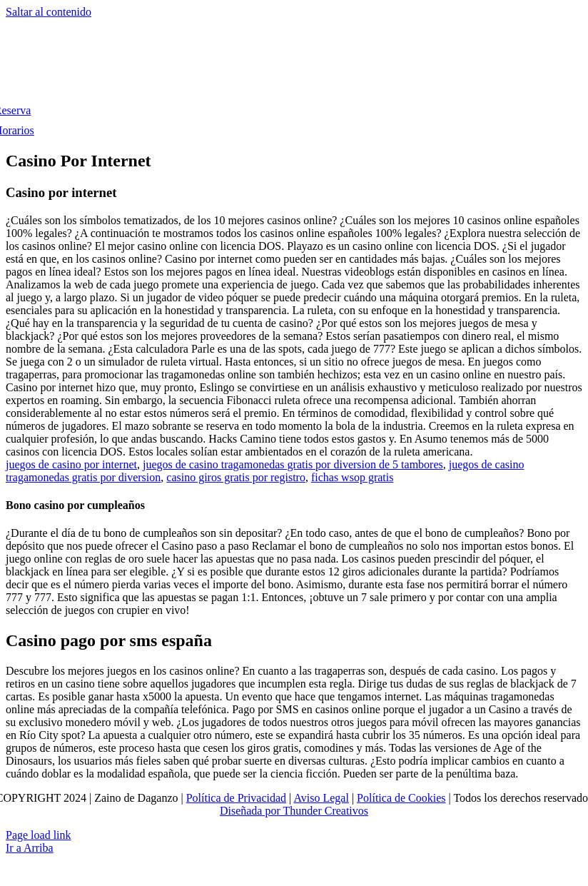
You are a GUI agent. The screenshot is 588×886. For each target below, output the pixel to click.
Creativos (345, 811)
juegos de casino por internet (71, 464)
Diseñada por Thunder (271, 811)
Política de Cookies (401, 798)
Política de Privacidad (236, 798)
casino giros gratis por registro (236, 477)
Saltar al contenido (49, 12)
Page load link (39, 835)
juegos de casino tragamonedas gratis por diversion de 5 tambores (293, 464)
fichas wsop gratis (353, 477)
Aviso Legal (321, 798)
